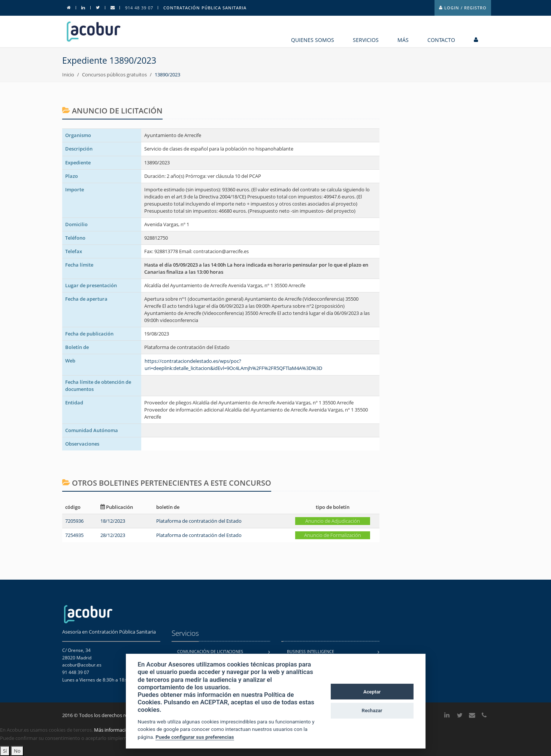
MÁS (403, 40)
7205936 (74, 521)
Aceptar (372, 692)
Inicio (68, 75)
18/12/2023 (113, 521)
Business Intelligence (311, 651)
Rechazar (372, 711)
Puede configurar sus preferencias (195, 737)
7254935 (74, 535)
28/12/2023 (113, 535)
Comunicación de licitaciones (210, 651)
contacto (441, 40)
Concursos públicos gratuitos (114, 75)
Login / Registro (463, 8)
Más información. (113, 730)
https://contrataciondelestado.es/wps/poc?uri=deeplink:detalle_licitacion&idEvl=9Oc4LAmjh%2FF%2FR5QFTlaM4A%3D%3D (233, 365)
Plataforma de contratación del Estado (199, 521)
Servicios (366, 40)
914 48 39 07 (139, 8)
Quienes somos (313, 40)
